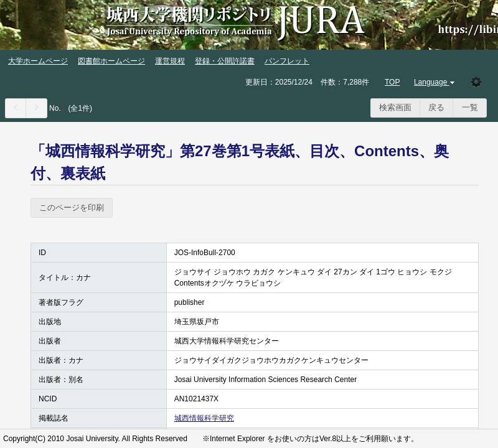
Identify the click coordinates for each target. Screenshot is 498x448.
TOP (392, 82)
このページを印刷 (72, 208)
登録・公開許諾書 (225, 61)
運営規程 (170, 61)
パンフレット (287, 61)
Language (435, 82)
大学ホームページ (38, 61)
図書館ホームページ (111, 61)
